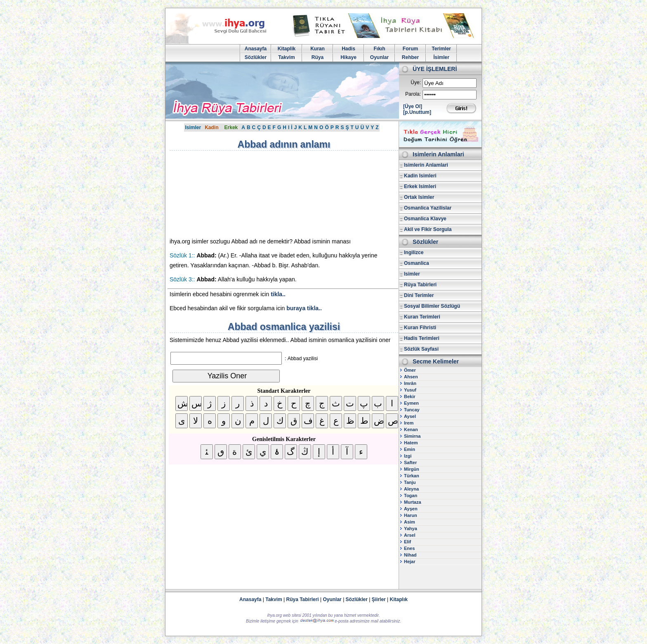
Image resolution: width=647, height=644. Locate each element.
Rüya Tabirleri (420, 285)
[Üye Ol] (413, 106)
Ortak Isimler (419, 197)
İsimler (441, 57)
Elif (407, 542)
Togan (411, 495)
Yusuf (410, 390)
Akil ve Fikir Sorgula (428, 229)
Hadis (348, 49)
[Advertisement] (240, 194)
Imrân (410, 383)
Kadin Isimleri (420, 176)
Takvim (286, 57)
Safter (410, 462)
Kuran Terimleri (422, 317)
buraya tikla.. (304, 308)
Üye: (416, 83)
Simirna (412, 436)
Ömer (410, 370)
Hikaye (348, 57)
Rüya (318, 57)
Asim (410, 522)
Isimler (193, 127)
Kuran (318, 49)
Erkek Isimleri (420, 186)
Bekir (410, 396)
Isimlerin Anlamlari (426, 165)
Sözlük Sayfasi (421, 349)
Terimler (441, 49)
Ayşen (411, 509)
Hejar (410, 561)
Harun (411, 515)
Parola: (413, 94)
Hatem (411, 443)
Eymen (411, 403)
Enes (409, 548)
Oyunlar (379, 57)
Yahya (411, 528)
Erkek (231, 127)
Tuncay (412, 410)
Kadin (211, 127)
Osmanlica (417, 263)
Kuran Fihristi (420, 328)
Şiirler (379, 599)
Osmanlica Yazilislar (428, 208)
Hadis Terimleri (422, 338)
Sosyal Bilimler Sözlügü (432, 306)
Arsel (410, 535)
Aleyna (411, 489)
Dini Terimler (419, 295)
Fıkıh (379, 49)
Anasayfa (256, 49)
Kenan (411, 429)
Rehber (410, 57)
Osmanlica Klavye (425, 219)
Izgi (408, 456)
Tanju (410, 482)
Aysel (410, 416)
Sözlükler (256, 57)
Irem (409, 423)
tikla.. (278, 294)
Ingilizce (414, 252)
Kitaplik (287, 49)
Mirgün (412, 469)
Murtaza (413, 502)
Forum (410, 49)
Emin (410, 449)
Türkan (412, 476)
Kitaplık (399, 599)
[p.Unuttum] (417, 112)
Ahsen (411, 377)
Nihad (410, 555)
